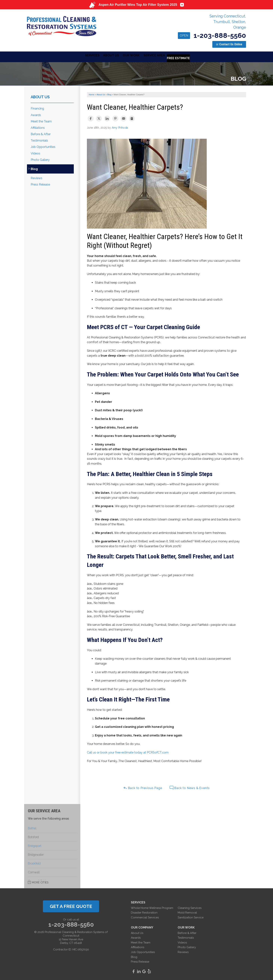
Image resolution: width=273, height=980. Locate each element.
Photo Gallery (40, 159)
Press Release (40, 184)
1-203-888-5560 (212, 35)
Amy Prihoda (120, 127)
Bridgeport (35, 845)
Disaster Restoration (144, 912)
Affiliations (38, 127)
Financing (37, 108)
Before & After (41, 133)
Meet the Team (41, 120)
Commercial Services (145, 917)
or (229, 44)
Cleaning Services (190, 907)
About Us (40, 96)
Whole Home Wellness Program (152, 907)
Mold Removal (187, 912)
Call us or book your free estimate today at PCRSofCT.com (128, 752)
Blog (34, 168)
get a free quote (71, 905)
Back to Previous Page (143, 787)
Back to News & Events (190, 787)
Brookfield (34, 863)
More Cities (40, 882)
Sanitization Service (191, 917)
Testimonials (39, 140)
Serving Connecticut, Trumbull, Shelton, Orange (228, 22)
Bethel (32, 827)
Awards (36, 114)
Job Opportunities (43, 146)
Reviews (37, 177)
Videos (35, 152)
